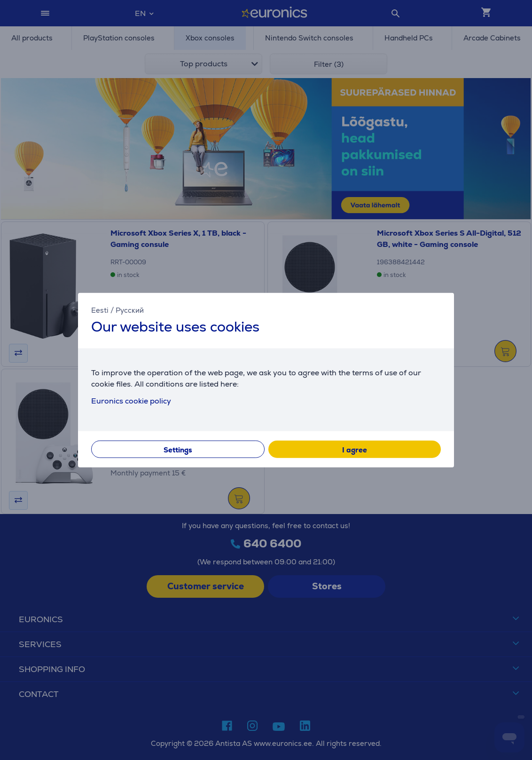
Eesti (100, 310)
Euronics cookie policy (131, 400)
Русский (130, 310)
